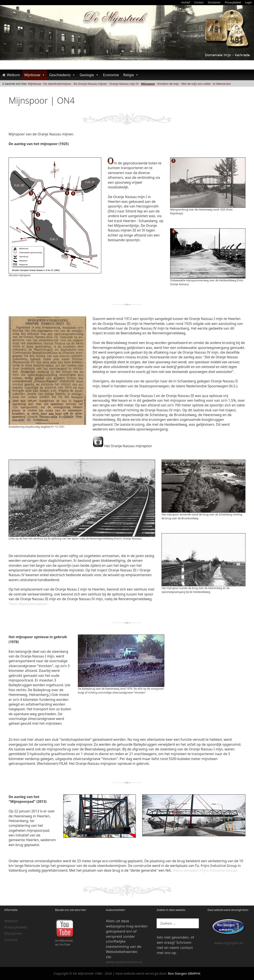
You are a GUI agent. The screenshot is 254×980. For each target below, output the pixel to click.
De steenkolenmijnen (57, 84)
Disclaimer (214, 2)
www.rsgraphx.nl (229, 943)
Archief (186, 2)
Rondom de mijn (168, 84)
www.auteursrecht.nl (124, 962)
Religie (131, 75)
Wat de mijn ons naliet (196, 84)
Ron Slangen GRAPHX (184, 973)
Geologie (89, 75)
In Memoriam (222, 84)
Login (249, 2)
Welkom (13, 75)
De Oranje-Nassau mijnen (90, 84)
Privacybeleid (233, 2)
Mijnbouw (35, 75)
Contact (199, 2)
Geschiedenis (62, 75)
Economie (111, 75)
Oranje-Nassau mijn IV (124, 84)
